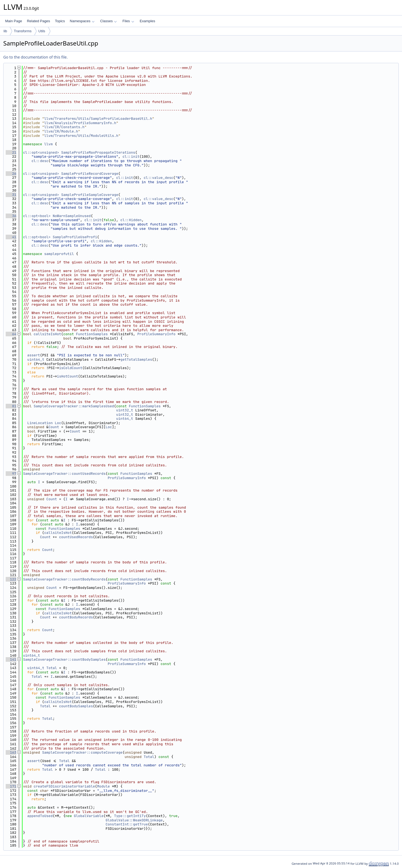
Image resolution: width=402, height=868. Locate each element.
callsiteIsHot (47, 334)
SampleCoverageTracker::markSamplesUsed (74, 406)
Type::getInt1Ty (130, 816)
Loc (58, 423)
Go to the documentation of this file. (35, 57)
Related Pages (38, 21)
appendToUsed (40, 816)
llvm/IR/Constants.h (64, 127)
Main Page (14, 21)
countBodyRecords (76, 617)
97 (11, 474)
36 (11, 216)
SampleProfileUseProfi (75, 237)
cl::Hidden (131, 220)
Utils (42, 31)
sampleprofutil (59, 254)
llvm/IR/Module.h (61, 131)
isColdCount (71, 368)
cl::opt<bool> (37, 216)
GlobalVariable (89, 816)
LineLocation (40, 423)
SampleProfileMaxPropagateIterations (98, 152)
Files (128, 21)
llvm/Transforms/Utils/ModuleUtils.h (81, 136)
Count (54, 427)
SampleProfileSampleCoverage (90, 195)
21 (11, 152)
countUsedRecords (76, 537)
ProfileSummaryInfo (156, 334)
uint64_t (36, 359)
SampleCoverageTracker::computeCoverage (82, 752)
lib (5, 31)
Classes (109, 21)
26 (11, 174)
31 (11, 195)
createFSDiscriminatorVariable (64, 786)
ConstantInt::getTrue (127, 824)
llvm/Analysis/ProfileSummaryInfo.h (80, 123)
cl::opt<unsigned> (41, 152)
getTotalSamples (136, 359)
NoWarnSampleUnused (72, 216)
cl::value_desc (159, 178)
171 (11, 786)
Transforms (23, 31)
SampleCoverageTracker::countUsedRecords (64, 474)
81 (11, 406)
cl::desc (40, 161)
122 (11, 579)
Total (52, 668)
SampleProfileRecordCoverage (90, 174)
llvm (48, 144)
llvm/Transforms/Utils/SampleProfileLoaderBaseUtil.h (98, 119)
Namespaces (82, 21)
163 (11, 752)
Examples (147, 21)
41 (11, 237)
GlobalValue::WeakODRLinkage (134, 820)
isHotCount (68, 376)
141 (11, 659)
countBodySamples (76, 706)
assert (34, 355)
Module (103, 786)
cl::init (131, 157)
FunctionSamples (92, 334)
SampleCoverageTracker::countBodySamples (64, 659)
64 (11, 334)
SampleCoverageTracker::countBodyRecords (64, 579)
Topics (60, 21)
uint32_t (125, 410)
